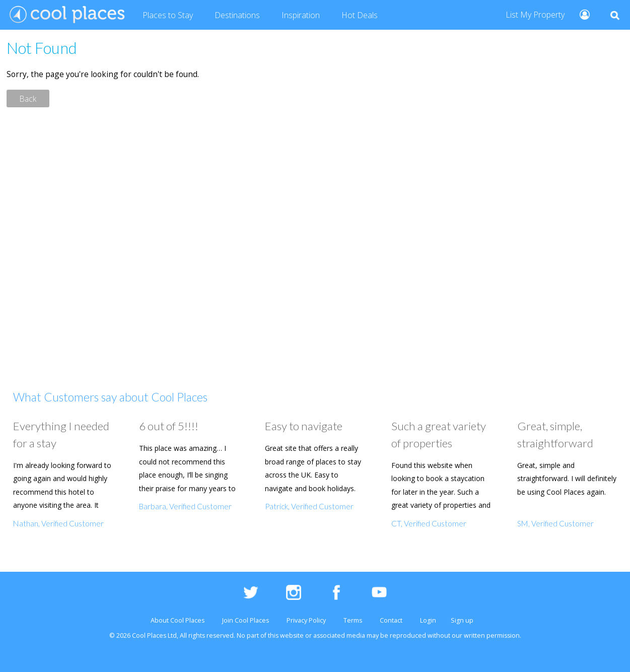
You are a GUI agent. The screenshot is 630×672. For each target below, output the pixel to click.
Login (428, 620)
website (292, 635)
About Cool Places (178, 620)
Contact (391, 620)
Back (28, 98)
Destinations (237, 15)
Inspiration (301, 15)
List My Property (535, 15)
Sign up (462, 620)
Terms (353, 620)
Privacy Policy (306, 620)
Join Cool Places (246, 620)
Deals (360, 16)
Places (168, 16)
